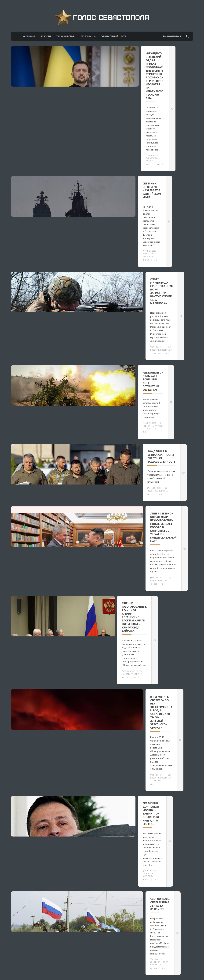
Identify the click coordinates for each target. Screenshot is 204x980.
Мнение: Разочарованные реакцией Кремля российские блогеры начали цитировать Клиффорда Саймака (134, 617)
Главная (29, 36)
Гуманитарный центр (113, 36)
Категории (88, 36)
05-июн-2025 (152, 155)
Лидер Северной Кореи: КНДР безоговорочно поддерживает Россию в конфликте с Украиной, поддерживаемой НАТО (163, 527)
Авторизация (172, 36)
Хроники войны (66, 36)
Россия (164, 581)
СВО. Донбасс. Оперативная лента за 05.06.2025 (160, 904)
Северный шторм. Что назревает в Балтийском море (152, 190)
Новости (46, 36)
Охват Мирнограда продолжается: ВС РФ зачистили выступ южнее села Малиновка (162, 291)
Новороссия (166, 350)
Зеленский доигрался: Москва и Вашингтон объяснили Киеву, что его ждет (151, 814)
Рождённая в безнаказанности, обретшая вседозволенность (161, 456)
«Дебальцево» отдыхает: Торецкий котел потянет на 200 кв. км (153, 381)
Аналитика (148, 257)
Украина (149, 161)
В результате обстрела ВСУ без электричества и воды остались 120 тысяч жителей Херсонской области (161, 712)
